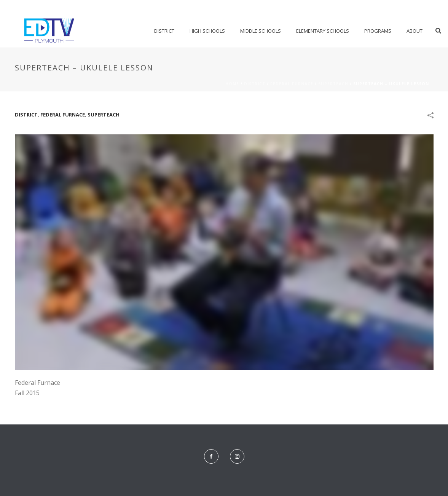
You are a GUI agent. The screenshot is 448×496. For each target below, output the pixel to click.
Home (232, 84)
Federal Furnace (292, 84)
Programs (378, 31)
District (164, 31)
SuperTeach (333, 84)
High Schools (207, 31)
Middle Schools (261, 31)
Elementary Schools (323, 31)
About (415, 31)
